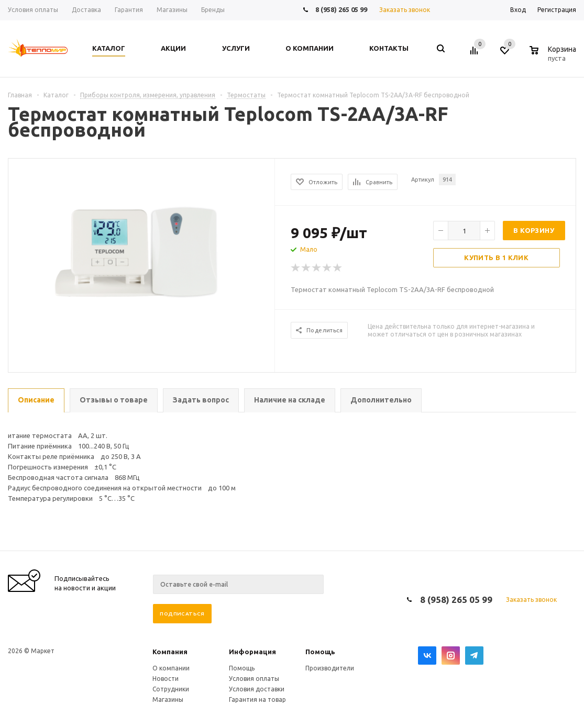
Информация (252, 652)
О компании (171, 668)
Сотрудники (171, 689)
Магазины (168, 699)
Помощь (320, 652)
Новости (166, 679)
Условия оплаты (254, 679)
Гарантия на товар (257, 699)
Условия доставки (257, 689)
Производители (330, 668)
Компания (170, 652)
